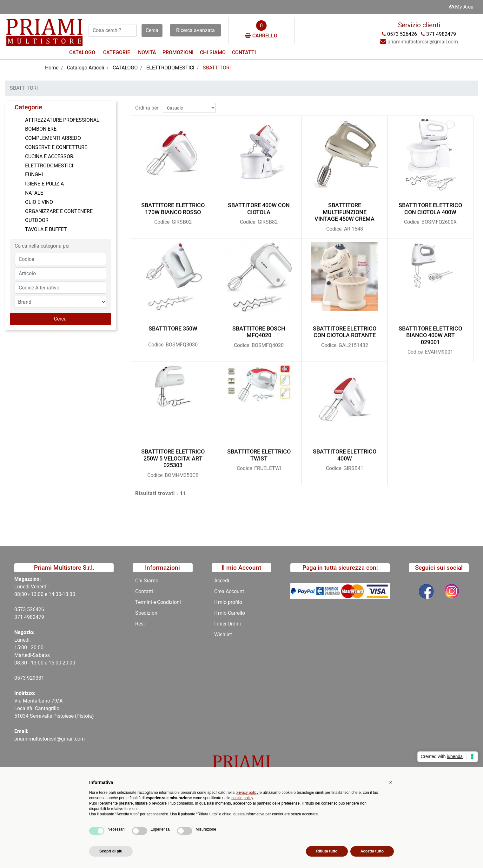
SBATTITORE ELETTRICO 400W (345, 452)
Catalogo (82, 52)
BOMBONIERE (41, 129)
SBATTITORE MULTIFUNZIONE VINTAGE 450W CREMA (344, 209)
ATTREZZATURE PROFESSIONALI (63, 120)
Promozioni (178, 52)
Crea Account (229, 591)
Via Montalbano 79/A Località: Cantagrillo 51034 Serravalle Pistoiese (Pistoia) (54, 708)
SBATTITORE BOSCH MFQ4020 (259, 329)
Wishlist (223, 635)
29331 (37, 678)
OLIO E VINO (39, 202)
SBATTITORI (217, 68)
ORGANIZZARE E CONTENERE (59, 211)
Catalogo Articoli (86, 68)
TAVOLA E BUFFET (46, 229)
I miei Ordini (228, 624)
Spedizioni (147, 613)
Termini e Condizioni (158, 602)
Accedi (222, 581)
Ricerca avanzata (195, 30)
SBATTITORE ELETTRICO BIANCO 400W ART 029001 (430, 332)
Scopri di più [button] (111, 851)
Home (52, 68)
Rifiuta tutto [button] (327, 851)
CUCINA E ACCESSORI (50, 156)
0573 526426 (29, 609)
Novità (147, 52)
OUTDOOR (37, 220)
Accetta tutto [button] (372, 851)
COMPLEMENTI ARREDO (53, 138)
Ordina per (147, 104)
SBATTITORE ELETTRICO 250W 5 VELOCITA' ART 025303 (173, 455)
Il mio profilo (228, 602)
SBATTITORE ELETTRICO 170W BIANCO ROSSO (173, 206)
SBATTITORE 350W (173, 325)
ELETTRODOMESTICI (170, 68)
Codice (162, 219)
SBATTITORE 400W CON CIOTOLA (259, 206)
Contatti (244, 52)
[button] (152, 30)
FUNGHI (34, 175)
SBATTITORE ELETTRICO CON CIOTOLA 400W (430, 206)
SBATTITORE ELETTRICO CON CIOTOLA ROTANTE (345, 329)
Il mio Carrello (230, 613)
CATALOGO (125, 68)
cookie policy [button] (242, 798)
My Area (461, 7)
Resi (140, 624)
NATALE (34, 193)
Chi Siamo (213, 52)
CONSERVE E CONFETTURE (56, 147)
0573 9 (22, 678)
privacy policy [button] (247, 793)
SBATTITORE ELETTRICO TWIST (259, 452)
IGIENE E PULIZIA (44, 184)
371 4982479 (29, 617)
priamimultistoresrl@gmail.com (50, 739)
